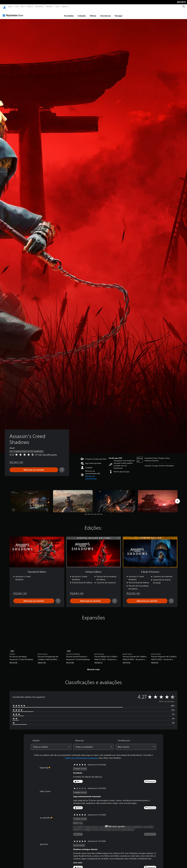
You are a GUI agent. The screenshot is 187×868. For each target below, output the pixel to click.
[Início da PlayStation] (4, 7)
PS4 (22, 7)
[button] (96, 475)
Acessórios (39, 7)
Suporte (65, 7)
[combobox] (51, 745)
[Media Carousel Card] (30, 499)
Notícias (49, 7)
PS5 (17, 7)
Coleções (82, 13)
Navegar (119, 13)
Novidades (69, 13)
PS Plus (29, 7)
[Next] (177, 499)
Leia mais (78, 860)
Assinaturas (105, 13)
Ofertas (93, 13)
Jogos (10, 7)
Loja (57, 7)
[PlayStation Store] (14, 13)
